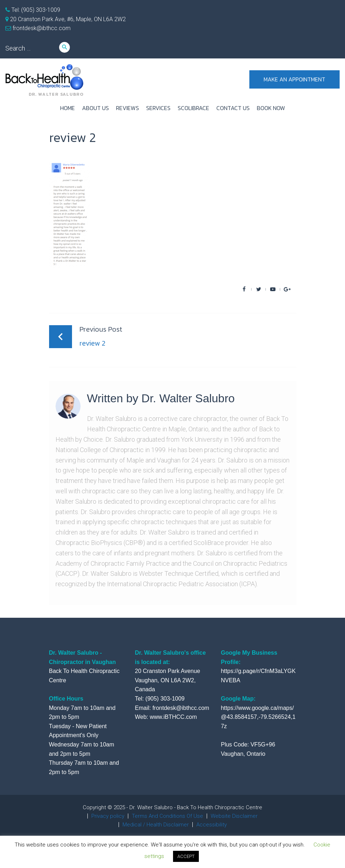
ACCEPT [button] (186, 856)
